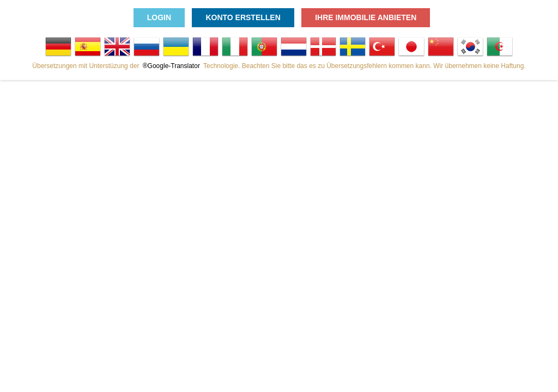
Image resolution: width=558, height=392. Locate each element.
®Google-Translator (171, 66)
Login (159, 17)
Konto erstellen (243, 17)
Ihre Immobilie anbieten (366, 17)
